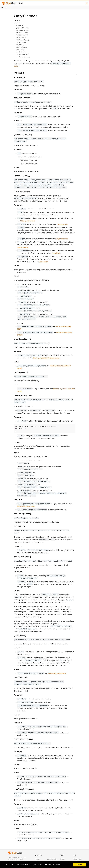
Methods (18, 23)
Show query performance (57, 673)
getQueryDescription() (23, 54)
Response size (63, 224)
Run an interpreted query (26, 506)
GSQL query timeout (27, 221)
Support (37, 859)
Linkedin (62, 859)
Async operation (62, 239)
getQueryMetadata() (22, 28)
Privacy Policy (77, 859)
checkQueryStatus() (22, 35)
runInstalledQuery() (22, 33)
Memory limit (44, 262)
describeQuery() (21, 52)
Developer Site (52, 859)
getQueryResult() (21, 37)
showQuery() (20, 25)
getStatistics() (20, 50)
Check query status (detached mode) (46, 358)
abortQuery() (20, 45)
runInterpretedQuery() (23, 40)
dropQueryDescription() (23, 57)
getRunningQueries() (22, 42)
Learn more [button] (56, 865)
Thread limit (56, 253)
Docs (21, 3)
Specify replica (22, 247)
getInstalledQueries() (22, 30)
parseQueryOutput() (22, 47)
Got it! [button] (80, 865)
